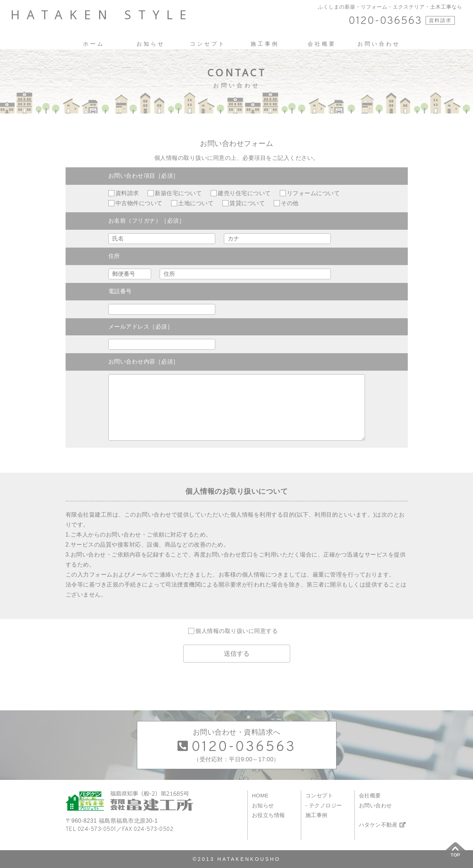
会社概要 (370, 795)
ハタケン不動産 (382, 825)
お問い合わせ (376, 805)
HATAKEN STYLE (102, 15)
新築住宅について (178, 193)
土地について (196, 203)
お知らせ (263, 805)
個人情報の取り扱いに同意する (236, 631)
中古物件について (139, 203)
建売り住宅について (244, 193)
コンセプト (319, 795)
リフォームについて (313, 193)
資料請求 (440, 20)
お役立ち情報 (269, 815)
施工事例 (317, 815)
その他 (290, 203)
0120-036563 (385, 21)
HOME (260, 795)
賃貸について (247, 203)
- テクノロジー (324, 805)
